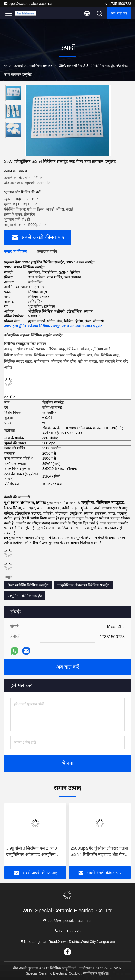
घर (6, 66)
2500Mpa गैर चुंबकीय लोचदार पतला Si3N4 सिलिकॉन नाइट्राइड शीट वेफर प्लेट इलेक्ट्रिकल (99, 852)
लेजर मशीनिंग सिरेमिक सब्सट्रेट (28, 585)
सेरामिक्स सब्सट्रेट (41, 66)
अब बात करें (119, 13)
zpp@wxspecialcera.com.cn (29, 4)
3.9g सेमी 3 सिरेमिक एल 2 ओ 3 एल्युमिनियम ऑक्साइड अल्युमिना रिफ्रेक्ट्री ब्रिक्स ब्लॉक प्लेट (32, 852)
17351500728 (118, 4)
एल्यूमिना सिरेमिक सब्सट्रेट (25, 596)
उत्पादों (18, 66)
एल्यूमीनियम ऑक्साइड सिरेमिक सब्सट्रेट (83, 585)
